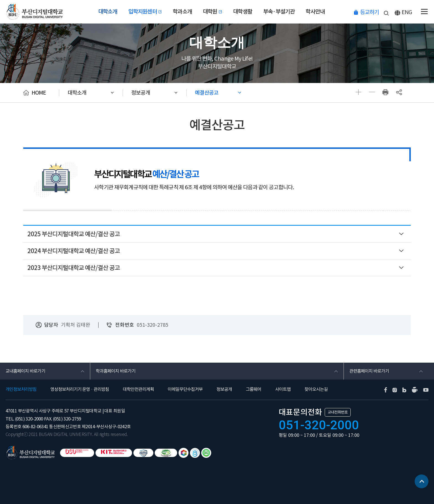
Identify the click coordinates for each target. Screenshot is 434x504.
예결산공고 (207, 93)
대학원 (212, 12)
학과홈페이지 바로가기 (116, 371)
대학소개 (108, 12)
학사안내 (315, 12)
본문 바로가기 (0, 0)
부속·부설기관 (279, 12)
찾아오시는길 (316, 389)
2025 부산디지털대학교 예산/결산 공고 (74, 234)
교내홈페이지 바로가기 (25, 371)
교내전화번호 (338, 412)
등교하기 (370, 12)
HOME (39, 93)
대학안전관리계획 (138, 389)
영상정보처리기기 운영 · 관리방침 (80, 389)
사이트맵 (283, 389)
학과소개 (182, 12)
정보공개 (141, 93)
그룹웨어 (254, 389)
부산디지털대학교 (34, 12)
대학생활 (243, 12)
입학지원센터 (145, 12)
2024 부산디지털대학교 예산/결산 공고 (74, 251)
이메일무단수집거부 (185, 389)
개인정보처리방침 (21, 389)
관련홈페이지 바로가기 (369, 371)
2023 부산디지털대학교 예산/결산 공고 (74, 268)
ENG (407, 12)
